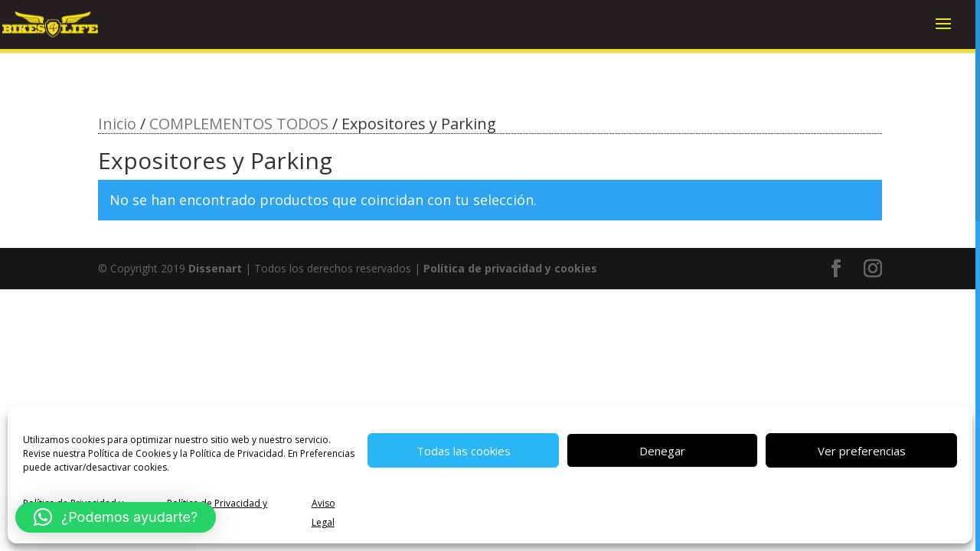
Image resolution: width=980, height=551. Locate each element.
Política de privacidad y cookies (509, 268)
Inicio (117, 124)
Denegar (662, 451)
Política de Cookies (129, 453)
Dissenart (215, 268)
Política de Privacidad (237, 453)
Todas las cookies (464, 451)
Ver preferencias (862, 451)
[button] (116, 517)
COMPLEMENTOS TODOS (239, 124)
